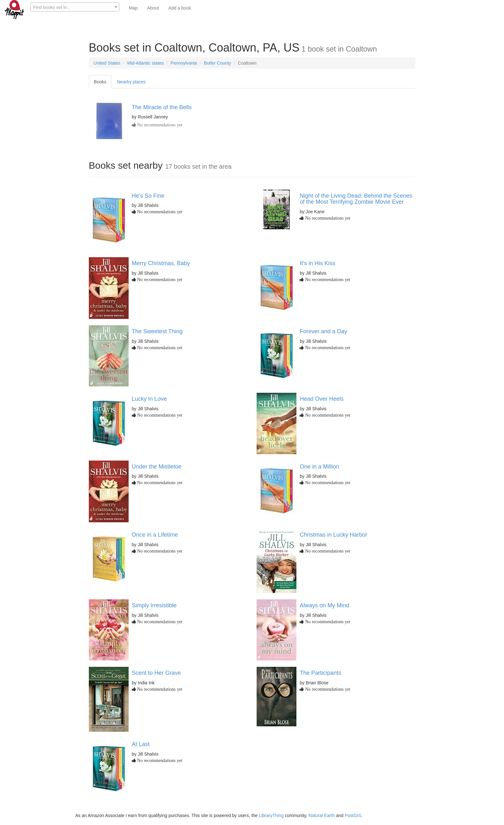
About (153, 8)
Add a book (180, 8)
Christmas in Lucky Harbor (333, 535)
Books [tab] (100, 82)
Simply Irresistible (154, 605)
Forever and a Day (323, 331)
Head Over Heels (322, 399)
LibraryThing (271, 815)
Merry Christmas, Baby (161, 263)
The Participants (320, 673)
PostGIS (353, 815)
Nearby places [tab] (131, 82)
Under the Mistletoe (157, 467)
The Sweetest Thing (157, 331)
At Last (141, 744)
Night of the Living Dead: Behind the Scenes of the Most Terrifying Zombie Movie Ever (356, 199)
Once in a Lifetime (155, 535)
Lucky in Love (149, 399)
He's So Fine (148, 196)
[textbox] (75, 7)
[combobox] (75, 7)
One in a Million (319, 467)
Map (133, 8)
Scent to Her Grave (156, 673)
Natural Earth (322, 815)
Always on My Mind (324, 605)
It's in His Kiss (317, 263)
